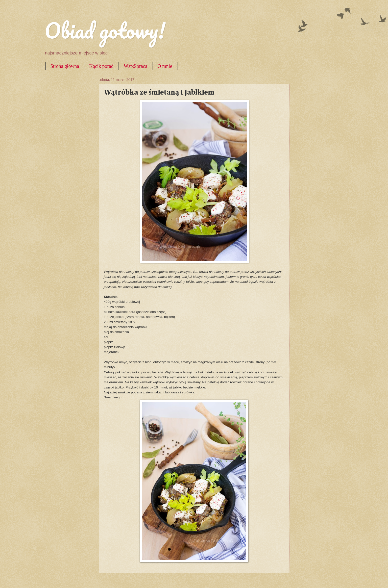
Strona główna (65, 66)
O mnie (165, 66)
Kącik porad (101, 66)
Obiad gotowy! (105, 30)
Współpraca (136, 66)
